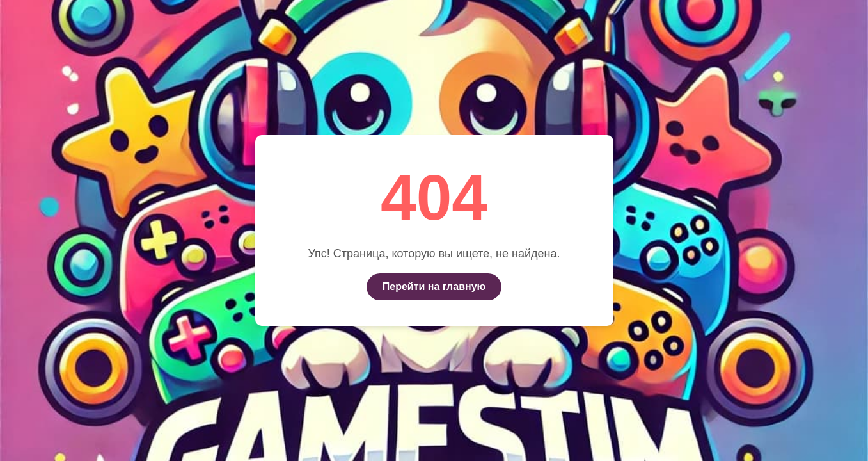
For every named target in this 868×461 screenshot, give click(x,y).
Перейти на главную (434, 287)
